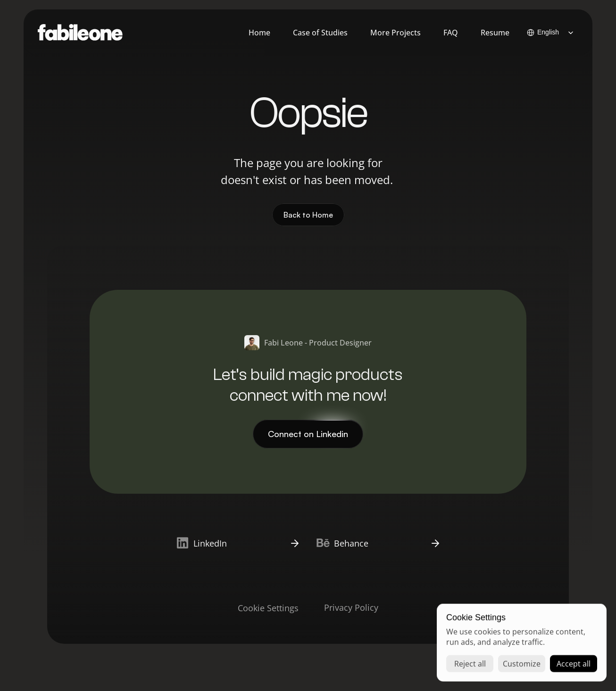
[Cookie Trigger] (268, 608)
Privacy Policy (351, 607)
